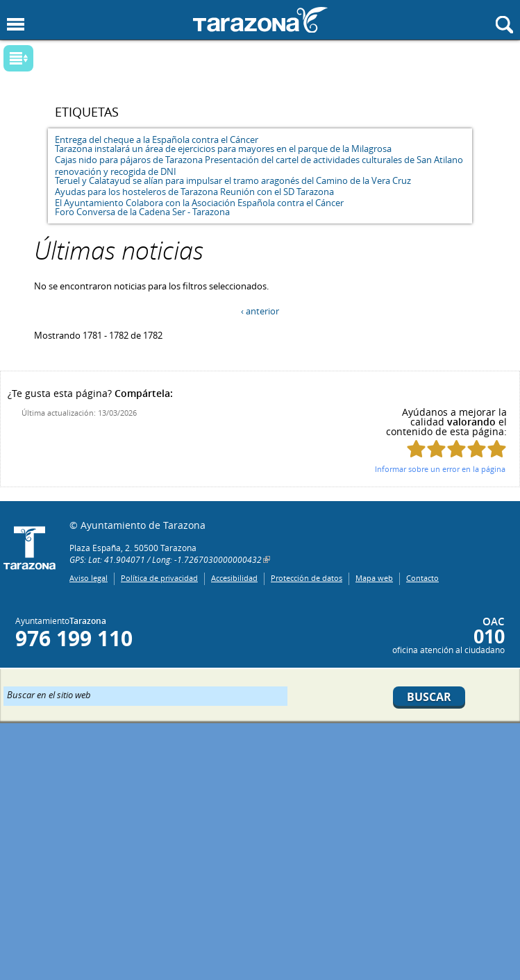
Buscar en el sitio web (49, 694)
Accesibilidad (234, 578)
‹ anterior (260, 311)
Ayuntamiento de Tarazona (260, 20)
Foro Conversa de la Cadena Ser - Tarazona (142, 212)
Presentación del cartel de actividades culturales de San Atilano (334, 160)
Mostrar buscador (504, 25)
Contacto (422, 578)
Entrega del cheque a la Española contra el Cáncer (157, 140)
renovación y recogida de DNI (116, 171)
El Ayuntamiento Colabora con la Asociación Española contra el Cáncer (199, 203)
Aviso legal (89, 578)
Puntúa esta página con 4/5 (477, 449)
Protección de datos (307, 578)
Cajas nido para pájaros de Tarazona (129, 160)
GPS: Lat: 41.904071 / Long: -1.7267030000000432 (166, 559)
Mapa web (374, 578)
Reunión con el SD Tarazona (277, 192)
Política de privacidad (159, 578)
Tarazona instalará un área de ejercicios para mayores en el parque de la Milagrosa (223, 149)
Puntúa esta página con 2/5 (436, 449)
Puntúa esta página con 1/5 (416, 449)
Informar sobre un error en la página (440, 469)
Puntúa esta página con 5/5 (497, 449)
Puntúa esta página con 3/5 (456, 449)
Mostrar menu (16, 25)
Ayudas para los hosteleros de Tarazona (136, 192)
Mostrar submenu (18, 58)
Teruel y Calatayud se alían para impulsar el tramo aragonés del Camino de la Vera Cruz (233, 180)
